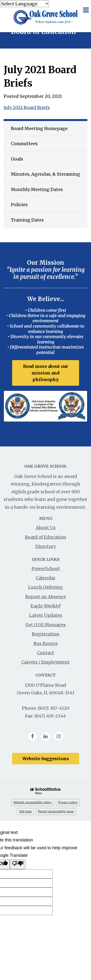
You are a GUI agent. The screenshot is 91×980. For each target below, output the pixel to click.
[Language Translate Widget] (25, 4)
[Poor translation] (18, 864)
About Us (46, 528)
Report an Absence (46, 597)
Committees (24, 144)
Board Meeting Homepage (39, 128)
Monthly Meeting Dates (37, 189)
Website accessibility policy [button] (33, 802)
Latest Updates (46, 615)
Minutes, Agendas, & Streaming (49, 176)
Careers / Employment (45, 662)
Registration (46, 634)
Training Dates (37, 222)
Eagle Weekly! (45, 606)
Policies (19, 205)
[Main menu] (86, 10)
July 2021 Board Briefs (27, 107)
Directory (46, 546)
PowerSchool (46, 569)
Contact (45, 653)
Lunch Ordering (45, 587)
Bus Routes (46, 643)
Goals (17, 159)
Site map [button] (25, 811)
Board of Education (46, 537)
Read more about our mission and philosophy (46, 373)
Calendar (45, 578)
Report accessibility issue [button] (56, 811)
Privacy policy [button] (68, 802)
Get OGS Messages (45, 625)
